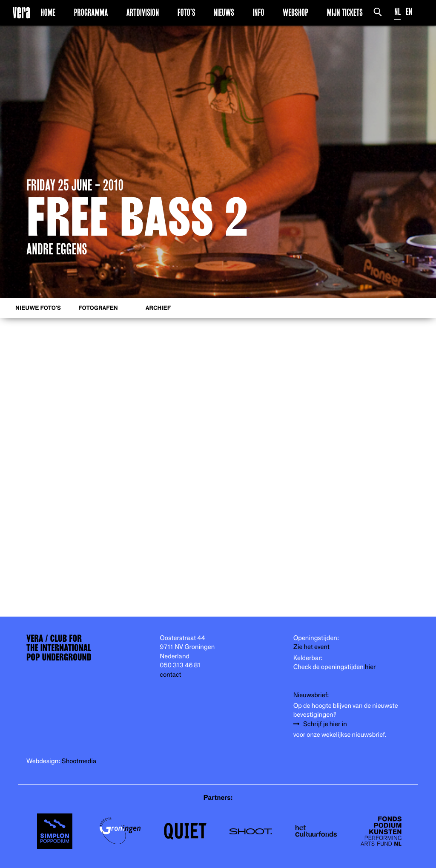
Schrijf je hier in (325, 724)
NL (397, 12)
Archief (158, 308)
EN (409, 12)
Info (258, 12)
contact (170, 675)
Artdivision (143, 12)
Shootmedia (79, 761)
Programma (91, 12)
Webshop (295, 12)
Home (48, 12)
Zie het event (311, 647)
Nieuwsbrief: (311, 695)
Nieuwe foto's (38, 308)
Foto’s (186, 12)
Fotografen (98, 308)
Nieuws (224, 12)
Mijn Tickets (344, 12)
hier (370, 667)
